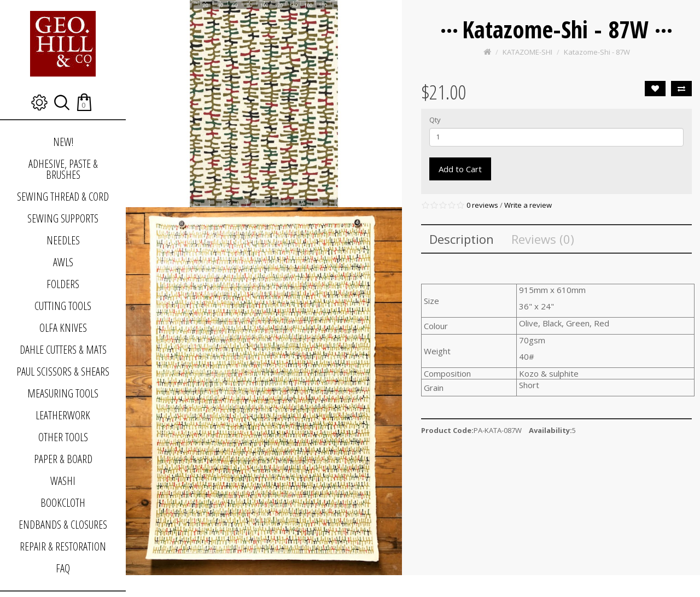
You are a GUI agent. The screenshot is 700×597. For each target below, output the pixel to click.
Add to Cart (460, 169)
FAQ (63, 568)
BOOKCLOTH (63, 503)
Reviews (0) (543, 239)
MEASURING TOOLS (63, 393)
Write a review (528, 205)
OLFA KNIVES (63, 328)
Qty (435, 120)
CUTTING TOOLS (63, 306)
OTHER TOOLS (63, 437)
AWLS (63, 262)
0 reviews (482, 205)
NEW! (63, 142)
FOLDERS (63, 284)
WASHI (63, 481)
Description (462, 239)
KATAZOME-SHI (527, 52)
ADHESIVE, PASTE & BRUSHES (63, 169)
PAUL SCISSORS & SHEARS (63, 371)
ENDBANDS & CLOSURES (63, 525)
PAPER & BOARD (63, 459)
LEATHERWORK (63, 415)
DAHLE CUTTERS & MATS (63, 350)
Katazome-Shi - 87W (597, 52)
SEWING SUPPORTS (63, 218)
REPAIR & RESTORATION (63, 546)
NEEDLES (63, 240)
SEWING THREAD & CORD (63, 197)
